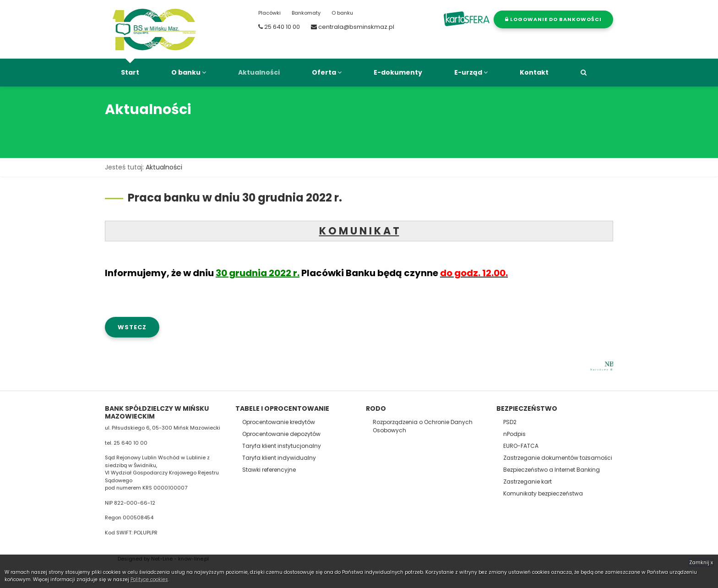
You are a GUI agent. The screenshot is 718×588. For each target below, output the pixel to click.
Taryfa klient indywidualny (279, 458)
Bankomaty (306, 13)
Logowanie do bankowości (553, 19)
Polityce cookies (149, 580)
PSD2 (510, 422)
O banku (342, 13)
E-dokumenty (398, 72)
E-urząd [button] (471, 72)
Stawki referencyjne (269, 470)
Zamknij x (701, 563)
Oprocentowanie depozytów (281, 434)
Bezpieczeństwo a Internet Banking (552, 470)
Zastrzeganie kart (528, 482)
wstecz (132, 327)
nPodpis (514, 434)
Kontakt (534, 72)
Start (130, 72)
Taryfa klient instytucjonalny (282, 446)
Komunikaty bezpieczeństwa (543, 493)
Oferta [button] (327, 72)
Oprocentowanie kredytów (279, 422)
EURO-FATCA (521, 446)
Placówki (269, 13)
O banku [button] (189, 72)
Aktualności (259, 72)
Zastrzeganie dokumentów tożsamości (558, 458)
